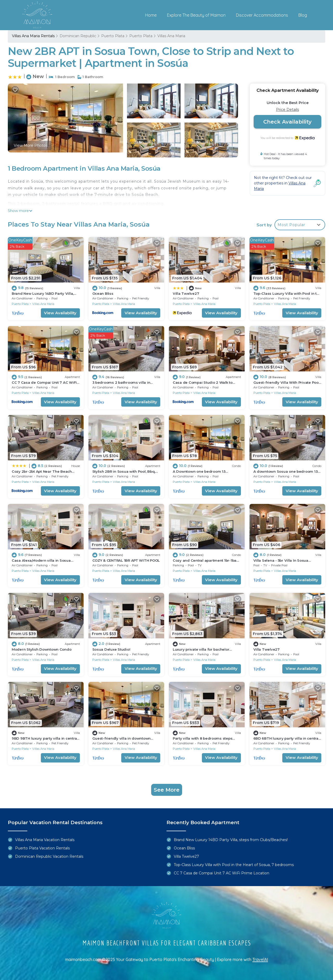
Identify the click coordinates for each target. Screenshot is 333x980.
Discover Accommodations (262, 15)
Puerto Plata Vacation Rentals (42, 848)
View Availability (60, 313)
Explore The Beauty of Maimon (196, 15)
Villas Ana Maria (171, 36)
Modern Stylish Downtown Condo (41, 649)
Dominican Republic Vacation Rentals (49, 856)
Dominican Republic (78, 36)
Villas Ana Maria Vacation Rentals (45, 840)
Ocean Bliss (103, 293)
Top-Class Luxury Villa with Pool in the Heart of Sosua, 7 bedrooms (234, 865)
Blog (303, 15)
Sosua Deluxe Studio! (111, 649)
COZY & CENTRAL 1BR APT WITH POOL (126, 560)
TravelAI (260, 959)
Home (151, 15)
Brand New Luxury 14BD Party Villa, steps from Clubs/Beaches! (231, 840)
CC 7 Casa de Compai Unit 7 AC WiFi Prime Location (222, 873)
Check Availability (287, 122)
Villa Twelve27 (186, 293)
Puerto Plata (113, 36)
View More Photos (31, 145)
